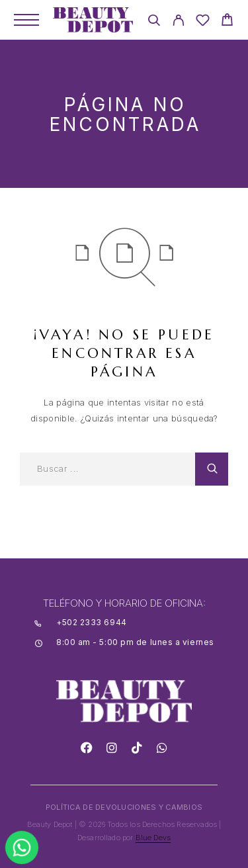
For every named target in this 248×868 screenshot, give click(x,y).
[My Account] (178, 22)
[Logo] (93, 20)
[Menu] (26, 20)
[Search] (154, 22)
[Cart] (227, 22)
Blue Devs (153, 838)
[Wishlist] (203, 22)
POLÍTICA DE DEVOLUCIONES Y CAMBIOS (124, 807)
